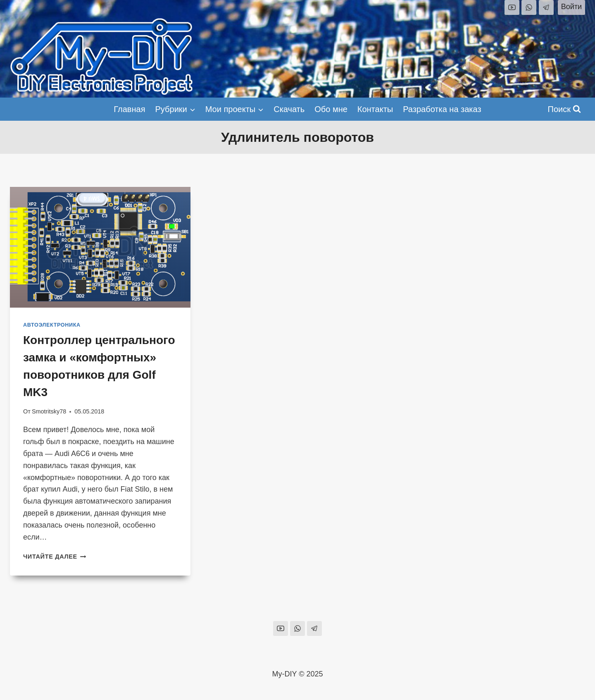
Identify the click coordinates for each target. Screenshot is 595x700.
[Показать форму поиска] (564, 109)
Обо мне (331, 109)
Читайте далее (55, 557)
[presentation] (100, 247)
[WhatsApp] (529, 7)
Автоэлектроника (52, 325)
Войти (571, 7)
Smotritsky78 (49, 411)
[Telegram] (546, 7)
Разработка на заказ (442, 109)
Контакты (375, 109)
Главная (129, 109)
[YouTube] (512, 7)
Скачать (289, 109)
